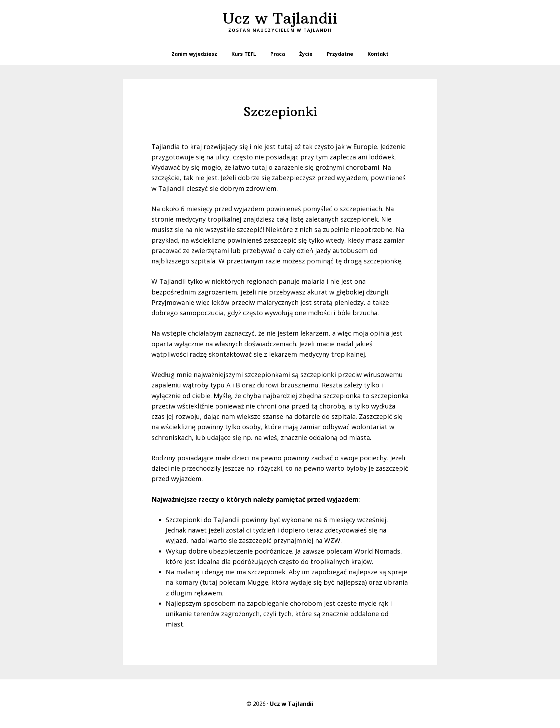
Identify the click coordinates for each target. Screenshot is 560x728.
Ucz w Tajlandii (280, 18)
